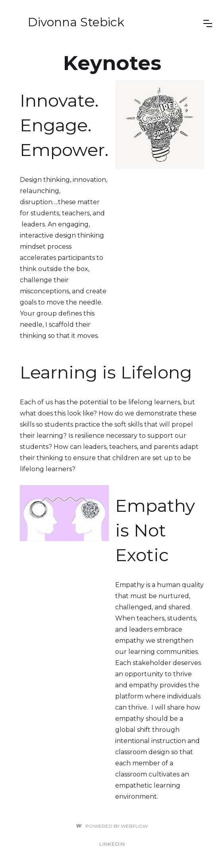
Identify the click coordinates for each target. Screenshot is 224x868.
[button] (208, 23)
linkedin (112, 844)
